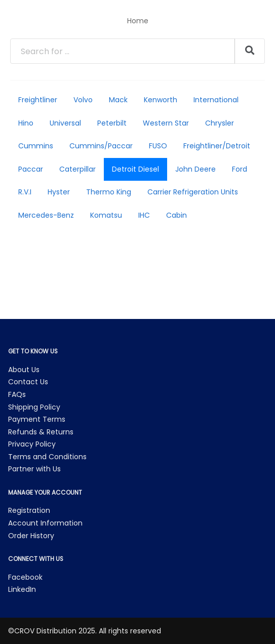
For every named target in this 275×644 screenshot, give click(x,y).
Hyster (59, 192)
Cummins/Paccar (101, 146)
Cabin (176, 215)
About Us (24, 370)
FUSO (158, 146)
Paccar (31, 169)
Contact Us (28, 382)
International (216, 100)
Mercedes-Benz (46, 215)
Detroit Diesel (135, 169)
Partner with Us (34, 469)
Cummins (36, 146)
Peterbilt (112, 123)
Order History (31, 536)
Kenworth (161, 100)
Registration (29, 510)
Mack (118, 100)
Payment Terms (37, 419)
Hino (26, 123)
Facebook (25, 577)
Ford (240, 169)
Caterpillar (77, 169)
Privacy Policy (32, 444)
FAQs (17, 394)
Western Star (166, 123)
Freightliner (38, 100)
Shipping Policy (34, 407)
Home (138, 21)
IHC (144, 215)
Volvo (83, 100)
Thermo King (109, 192)
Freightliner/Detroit (217, 146)
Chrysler (220, 123)
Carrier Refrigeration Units (193, 192)
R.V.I (25, 192)
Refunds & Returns (41, 432)
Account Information (45, 523)
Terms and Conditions (47, 457)
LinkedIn (22, 589)
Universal (65, 123)
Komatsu (106, 215)
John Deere (195, 169)
